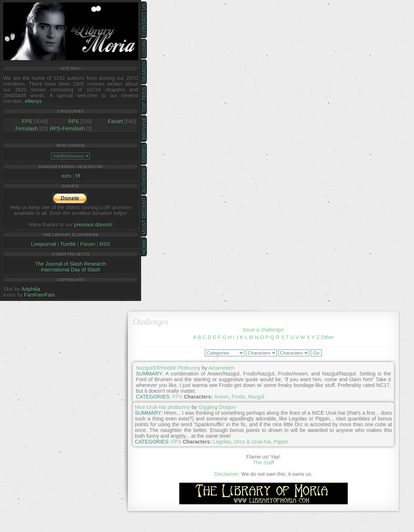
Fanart (116, 121)
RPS (74, 121)
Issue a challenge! (264, 330)
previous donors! (93, 225)
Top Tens (144, 100)
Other (327, 337)
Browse (144, 129)
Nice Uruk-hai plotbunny (162, 407)
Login (144, 49)
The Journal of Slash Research (71, 264)
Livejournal (44, 244)
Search (144, 72)
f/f (78, 176)
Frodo (238, 397)
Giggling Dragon (217, 407)
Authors (144, 180)
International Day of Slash (71, 270)
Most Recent (144, 216)
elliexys (33, 101)
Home (144, 247)
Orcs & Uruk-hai (252, 442)
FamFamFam (40, 295)
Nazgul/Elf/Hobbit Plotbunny (168, 368)
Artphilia (31, 289)
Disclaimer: (227, 474)
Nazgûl (256, 397)
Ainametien (221, 368)
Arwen (222, 397)
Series (144, 154)
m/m (66, 176)
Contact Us (144, 20)
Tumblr (68, 244)
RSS (105, 244)
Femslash (27, 129)
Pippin (281, 442)
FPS (27, 121)
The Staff (264, 463)
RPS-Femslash (67, 129)
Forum (88, 244)
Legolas (222, 442)
